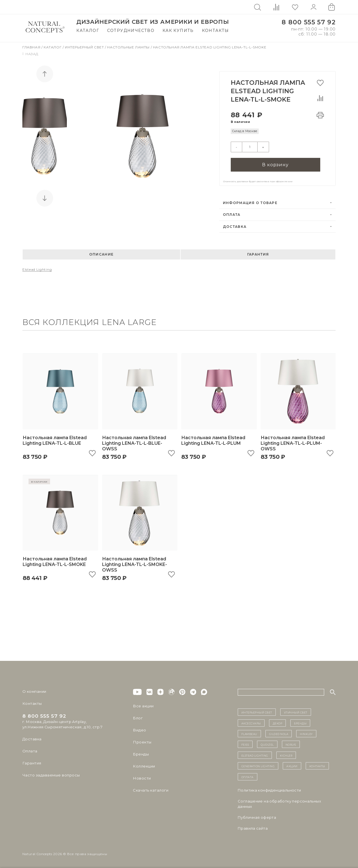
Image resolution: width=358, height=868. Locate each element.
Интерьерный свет (85, 47)
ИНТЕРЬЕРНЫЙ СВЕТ (257, 712)
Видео (139, 730)
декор (278, 723)
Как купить (178, 31)
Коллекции (144, 766)
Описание (101, 254)
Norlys (291, 744)
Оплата (232, 214)
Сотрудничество (131, 31)
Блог (138, 718)
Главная (32, 47)
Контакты (215, 31)
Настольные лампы (129, 47)
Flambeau (249, 733)
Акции (292, 766)
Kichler (286, 755)
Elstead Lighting (37, 269)
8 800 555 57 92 (309, 22)
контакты (317, 766)
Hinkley (306, 733)
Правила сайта (253, 828)
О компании (34, 691)
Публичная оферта (257, 817)
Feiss (245, 744)
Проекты (142, 742)
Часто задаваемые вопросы (51, 775)
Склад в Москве (245, 131)
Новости (142, 778)
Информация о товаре (250, 203)
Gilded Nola (279, 733)
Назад (30, 54)
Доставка (235, 226)
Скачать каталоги (150, 790)
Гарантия (258, 254)
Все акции (143, 706)
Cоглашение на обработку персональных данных (279, 803)
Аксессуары (251, 723)
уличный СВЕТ (296, 712)
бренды (300, 723)
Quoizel (267, 744)
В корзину (275, 164)
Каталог (88, 31)
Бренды (141, 754)
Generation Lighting (258, 766)
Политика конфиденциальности (269, 790)
